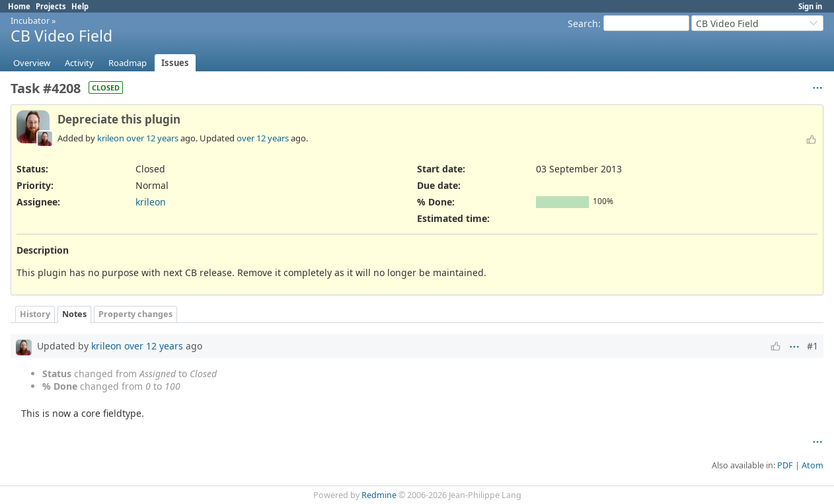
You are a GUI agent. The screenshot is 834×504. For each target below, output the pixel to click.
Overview (32, 63)
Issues (175, 63)
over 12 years (152, 138)
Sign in (810, 6)
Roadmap (128, 63)
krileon (111, 138)
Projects (51, 6)
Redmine (379, 495)
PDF (785, 465)
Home (19, 6)
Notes (74, 314)
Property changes (135, 314)
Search (583, 23)
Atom (813, 465)
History (35, 314)
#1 (813, 346)
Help (80, 6)
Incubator (30, 20)
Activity (79, 63)
